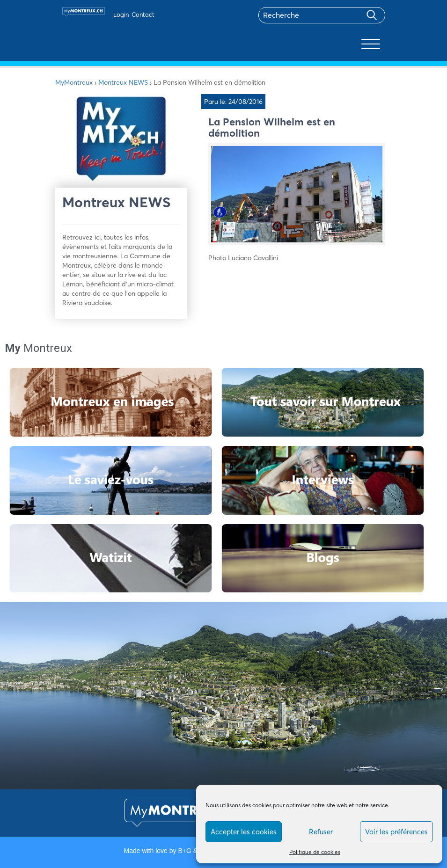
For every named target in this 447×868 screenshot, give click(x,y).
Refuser (321, 832)
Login (121, 15)
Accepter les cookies (244, 832)
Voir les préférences (396, 832)
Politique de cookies (315, 852)
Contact (143, 15)
